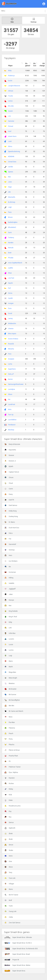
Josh (10, 141)
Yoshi (9, 906)
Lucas (9, 645)
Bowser (9, 455)
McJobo (11, 106)
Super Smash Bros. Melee (17, 965)
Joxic (10, 182)
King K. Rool (11, 617)
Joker (9, 594)
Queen (10, 111)
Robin (9, 800)
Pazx (10, 212)
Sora (8, 861)
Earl (9, 288)
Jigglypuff (10, 589)
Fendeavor (12, 425)
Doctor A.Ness (13, 339)
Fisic (10, 354)
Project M (12, 960)
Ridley (9, 789)
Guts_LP (11, 374)
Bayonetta (10, 450)
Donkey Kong (11, 516)
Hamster (11, 121)
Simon (9, 845)
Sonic (9, 856)
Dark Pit (9, 500)
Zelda (9, 917)
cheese (11, 329)
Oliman (11, 91)
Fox (8, 539)
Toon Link (10, 878)
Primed (11, 126)
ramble (11, 167)
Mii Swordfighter (12, 700)
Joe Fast (11, 278)
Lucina (9, 650)
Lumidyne (12, 389)
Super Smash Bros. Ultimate (18, 937)
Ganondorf (10, 544)
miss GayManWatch (15, 263)
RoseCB (11, 344)
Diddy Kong (11, 511)
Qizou (10, 293)
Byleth (9, 466)
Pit (8, 761)
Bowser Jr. (10, 461)
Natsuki (11, 248)
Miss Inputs (12, 334)
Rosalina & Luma (12, 806)
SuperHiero (12, 369)
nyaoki (10, 298)
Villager (9, 884)
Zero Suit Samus (12, 923)
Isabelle (9, 583)
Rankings (34, 20)
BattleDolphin (13, 222)
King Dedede (11, 611)
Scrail (10, 313)
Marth (9, 667)
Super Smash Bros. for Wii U (18, 943)
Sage (10, 187)
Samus (9, 822)
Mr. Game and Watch (14, 711)
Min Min (9, 706)
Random (10, 778)
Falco (9, 533)
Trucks (11, 96)
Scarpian (11, 359)
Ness (8, 717)
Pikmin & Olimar (12, 750)
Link (8, 628)
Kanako (11, 243)
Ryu (8, 817)
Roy (8, 811)
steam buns (12, 136)
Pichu (9, 739)
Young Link (10, 911)
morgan (11, 303)
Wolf (8, 900)
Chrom (9, 478)
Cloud (9, 483)
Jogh (10, 207)
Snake (9, 850)
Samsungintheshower (16, 384)
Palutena (10, 728)
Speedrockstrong (14, 151)
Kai (9, 399)
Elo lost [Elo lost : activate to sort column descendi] (35, 65)
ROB (8, 795)
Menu (3, 11)
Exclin (10, 81)
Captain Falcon (12, 472)
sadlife (11, 268)
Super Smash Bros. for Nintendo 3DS (21, 949)
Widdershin (12, 324)
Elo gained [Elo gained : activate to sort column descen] (28, 65)
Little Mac (10, 633)
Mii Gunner (10, 695)
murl (10, 131)
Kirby (8, 622)
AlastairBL (12, 197)
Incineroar (10, 572)
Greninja (10, 550)
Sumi (10, 233)
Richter (9, 784)
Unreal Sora (12, 162)
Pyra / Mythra (11, 772)
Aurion (10, 379)
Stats (12, 20)
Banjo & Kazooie (12, 444)
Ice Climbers (11, 561)
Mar (9, 177)
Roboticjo (11, 76)
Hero (8, 555)
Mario (9, 661)
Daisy (9, 494)
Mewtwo (10, 683)
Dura (10, 308)
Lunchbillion (12, 420)
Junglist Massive (14, 86)
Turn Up (11, 415)
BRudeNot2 (12, 227)
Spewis (11, 172)
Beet (10, 253)
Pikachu (9, 745)
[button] (44, 4)
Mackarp (11, 430)
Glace (10, 394)
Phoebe (11, 258)
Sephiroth (10, 828)
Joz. (10, 116)
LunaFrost (12, 404)
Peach (9, 733)
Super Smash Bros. (15, 971)
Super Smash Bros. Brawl (17, 954)
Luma (10, 364)
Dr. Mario (10, 522)
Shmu (10, 146)
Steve (9, 867)
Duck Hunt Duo (12, 528)
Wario (9, 889)
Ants (10, 409)
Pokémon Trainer (13, 767)
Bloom (10, 217)
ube (9, 192)
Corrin (9, 489)
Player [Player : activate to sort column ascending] (10, 66)
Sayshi (10, 283)
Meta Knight (11, 678)
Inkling (9, 578)
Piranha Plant (11, 756)
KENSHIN (11, 157)
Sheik (9, 834)
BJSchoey (12, 202)
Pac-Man (10, 722)
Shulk (9, 839)
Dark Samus (11, 505)
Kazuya (9, 600)
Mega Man (10, 672)
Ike (8, 567)
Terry (8, 872)
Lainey (10, 318)
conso (10, 101)
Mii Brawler (10, 689)
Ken (8, 606)
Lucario (9, 639)
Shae (10, 273)
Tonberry (11, 238)
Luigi (8, 656)
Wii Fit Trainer (11, 895)
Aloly (10, 71)
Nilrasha (11, 349)
